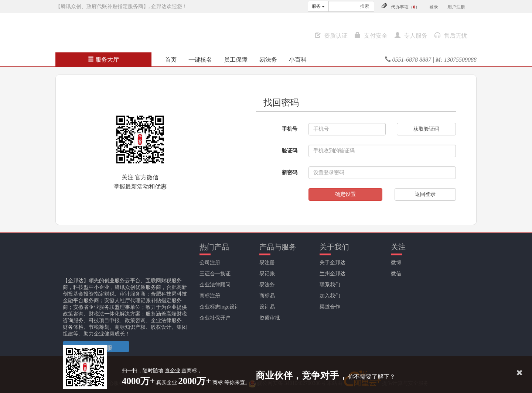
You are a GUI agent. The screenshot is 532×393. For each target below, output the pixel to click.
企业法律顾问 (215, 285)
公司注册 (210, 263)
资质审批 (270, 318)
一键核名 (200, 60)
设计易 (267, 307)
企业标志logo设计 (220, 307)
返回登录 (425, 194)
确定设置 (345, 194)
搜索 (365, 6)
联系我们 (330, 285)
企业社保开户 (215, 318)
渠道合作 (330, 307)
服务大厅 (103, 60)
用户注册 (456, 7)
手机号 (290, 129)
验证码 (290, 151)
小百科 (298, 60)
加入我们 (330, 296)
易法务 (268, 60)
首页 (171, 60)
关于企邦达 (332, 263)
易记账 (267, 274)
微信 (396, 274)
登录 (434, 7)
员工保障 (236, 60)
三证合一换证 (215, 274)
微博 (396, 263)
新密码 (290, 173)
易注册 (267, 263)
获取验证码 (426, 129)
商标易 (267, 296)
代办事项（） (405, 7)
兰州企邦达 (332, 274)
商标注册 (210, 296)
